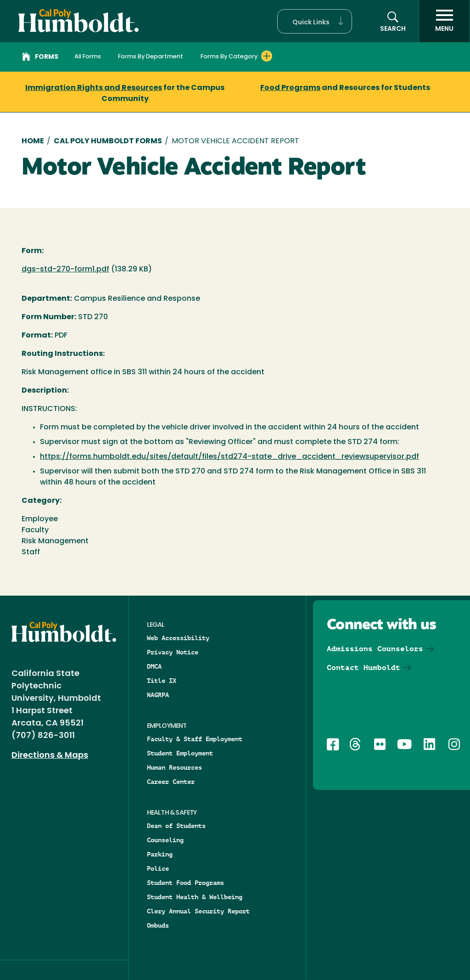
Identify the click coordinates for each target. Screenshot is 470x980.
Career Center (171, 782)
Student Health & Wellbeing (195, 897)
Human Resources (174, 767)
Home (33, 141)
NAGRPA (158, 695)
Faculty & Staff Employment (195, 739)
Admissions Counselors (375, 649)
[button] (315, 21)
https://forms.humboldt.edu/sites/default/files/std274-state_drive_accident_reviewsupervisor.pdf (229, 457)
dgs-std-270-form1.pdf (65, 270)
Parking (160, 854)
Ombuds (158, 925)
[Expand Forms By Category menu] (267, 56)
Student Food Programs (185, 883)
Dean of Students (176, 826)
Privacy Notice (173, 652)
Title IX (162, 681)
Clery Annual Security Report (198, 911)
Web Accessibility (178, 638)
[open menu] (444, 21)
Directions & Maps (50, 756)
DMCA (154, 666)
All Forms (88, 57)
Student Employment (180, 753)
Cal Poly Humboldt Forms (108, 141)
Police (158, 868)
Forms (40, 58)
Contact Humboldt (364, 667)
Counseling (165, 840)
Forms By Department (151, 57)
